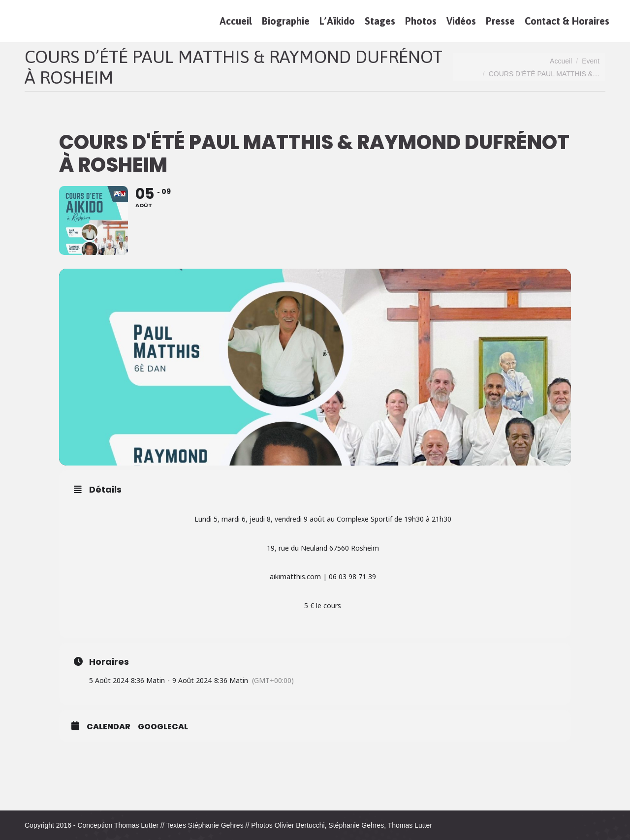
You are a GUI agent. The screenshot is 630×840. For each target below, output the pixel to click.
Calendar (109, 727)
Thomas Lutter (136, 825)
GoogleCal (163, 727)
